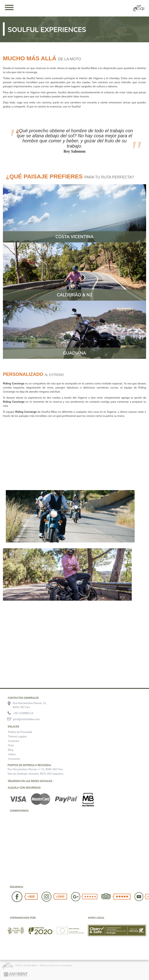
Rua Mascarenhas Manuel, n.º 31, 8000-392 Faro (35, 769)
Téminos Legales (17, 737)
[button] (8, 819)
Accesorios (14, 759)
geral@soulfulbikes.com (26, 719)
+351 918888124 (23, 713)
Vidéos (12, 754)
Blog (11, 750)
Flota (11, 746)
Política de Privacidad (20, 732)
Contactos (14, 741)
